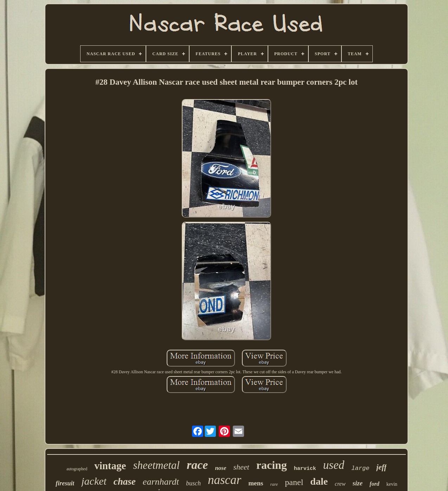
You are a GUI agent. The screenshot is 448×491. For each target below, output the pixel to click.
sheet (241, 467)
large (360, 468)
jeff (381, 467)
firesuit (65, 483)
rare (274, 484)
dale (319, 481)
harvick (305, 469)
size (358, 483)
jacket (94, 481)
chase (125, 482)
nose (220, 468)
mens (256, 483)
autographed (77, 469)
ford (375, 484)
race (197, 465)
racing (272, 465)
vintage (110, 466)
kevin (392, 484)
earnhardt (161, 482)
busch (193, 483)
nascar (225, 480)
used (334, 465)
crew (340, 484)
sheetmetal (156, 465)
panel (294, 482)
